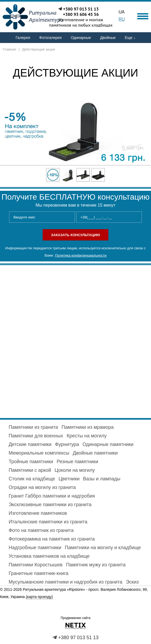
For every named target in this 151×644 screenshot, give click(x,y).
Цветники (69, 479)
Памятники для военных (36, 436)
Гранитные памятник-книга (38, 573)
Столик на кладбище (32, 479)
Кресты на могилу (86, 436)
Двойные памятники (95, 453)
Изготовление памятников (38, 513)
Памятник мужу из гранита (96, 565)
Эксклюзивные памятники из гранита (50, 505)
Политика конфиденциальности (81, 255)
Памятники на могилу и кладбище (103, 548)
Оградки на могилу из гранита (42, 487)
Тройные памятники (31, 462)
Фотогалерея (50, 38)
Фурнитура (67, 444)
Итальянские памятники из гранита (48, 522)
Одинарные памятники (108, 444)
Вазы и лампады (102, 479)
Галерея (23, 38)
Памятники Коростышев (36, 565)
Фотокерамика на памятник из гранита (52, 539)
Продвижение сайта (75, 618)
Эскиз (132, 582)
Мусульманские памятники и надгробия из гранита (65, 582)
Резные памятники (77, 462)
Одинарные (81, 38)
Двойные (108, 38)
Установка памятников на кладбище (49, 556)
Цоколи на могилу (75, 470)
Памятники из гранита (33, 427)
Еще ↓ (130, 38)
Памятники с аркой (30, 470)
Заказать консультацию (75, 235)
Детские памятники (30, 444)
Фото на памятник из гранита (41, 530)
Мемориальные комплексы (39, 453)
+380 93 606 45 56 (81, 14)
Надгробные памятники (35, 548)
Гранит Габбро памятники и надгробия (52, 496)
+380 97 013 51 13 (81, 9)
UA (121, 12)
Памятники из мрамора (87, 427)
